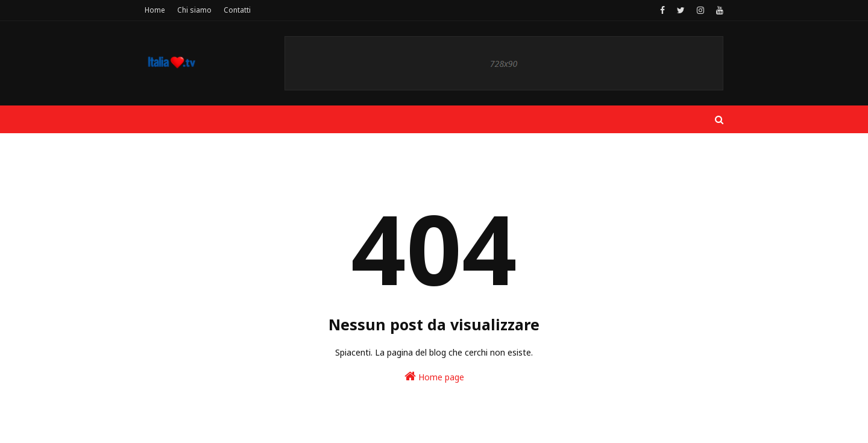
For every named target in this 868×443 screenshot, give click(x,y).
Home (155, 10)
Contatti (237, 10)
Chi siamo (194, 10)
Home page (434, 376)
